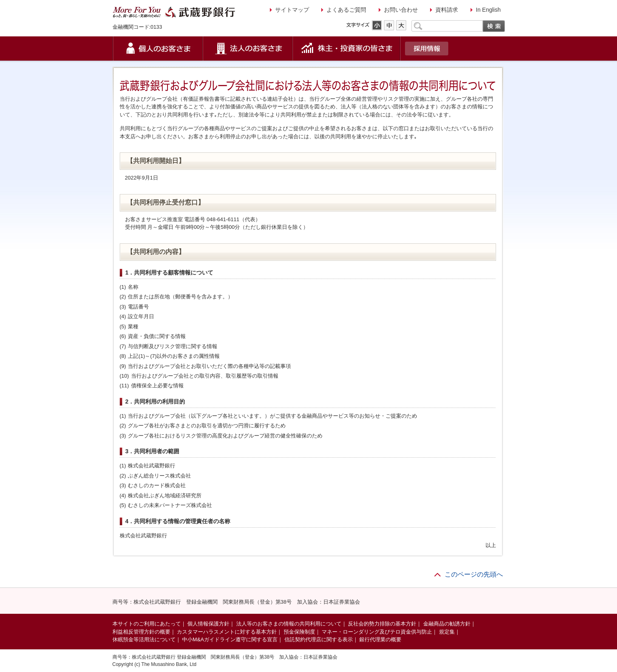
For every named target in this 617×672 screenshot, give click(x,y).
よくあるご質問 (346, 10)
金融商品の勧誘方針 (447, 624)
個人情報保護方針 (208, 624)
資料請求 (447, 10)
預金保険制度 (299, 632)
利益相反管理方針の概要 (141, 632)
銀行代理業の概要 (380, 639)
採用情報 (427, 49)
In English (488, 10)
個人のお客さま (158, 49)
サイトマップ (292, 10)
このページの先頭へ (474, 574)
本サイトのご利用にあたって (147, 624)
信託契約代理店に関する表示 (319, 639)
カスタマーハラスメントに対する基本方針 (227, 632)
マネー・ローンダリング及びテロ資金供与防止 (377, 632)
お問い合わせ (401, 10)
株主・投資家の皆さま (347, 49)
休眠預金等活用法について (144, 639)
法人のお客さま (248, 49)
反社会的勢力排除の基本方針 (382, 624)
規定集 (447, 632)
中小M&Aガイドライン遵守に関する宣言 (230, 639)
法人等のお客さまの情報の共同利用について (289, 624)
